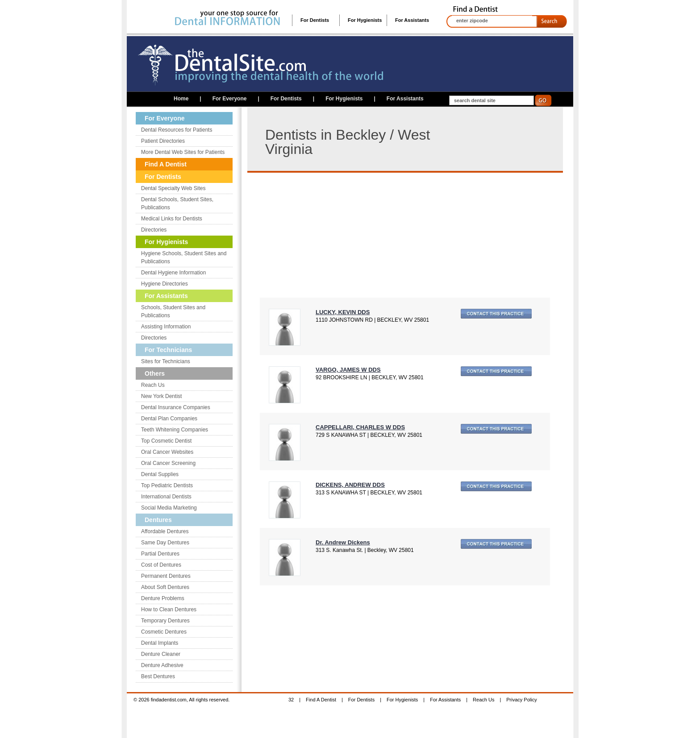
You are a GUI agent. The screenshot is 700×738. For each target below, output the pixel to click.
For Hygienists (365, 20)
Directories (154, 230)
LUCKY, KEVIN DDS (343, 312)
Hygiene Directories (165, 284)
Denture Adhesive (162, 665)
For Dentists (315, 20)
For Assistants (412, 20)
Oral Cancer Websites (167, 452)
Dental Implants (160, 643)
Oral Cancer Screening (168, 463)
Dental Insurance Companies (176, 407)
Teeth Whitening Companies (175, 430)
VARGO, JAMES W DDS (348, 370)
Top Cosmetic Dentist (166, 441)
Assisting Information (166, 327)
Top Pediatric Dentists (167, 485)
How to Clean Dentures (169, 609)
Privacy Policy (521, 700)
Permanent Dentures (166, 576)
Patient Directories (163, 141)
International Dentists (166, 497)
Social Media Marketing (169, 508)
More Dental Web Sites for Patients (183, 152)
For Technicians (168, 350)
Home (181, 99)
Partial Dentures (160, 554)
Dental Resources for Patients (177, 130)
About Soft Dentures (165, 587)
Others (155, 373)
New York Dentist (161, 396)
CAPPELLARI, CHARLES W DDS (360, 427)
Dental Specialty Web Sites (173, 188)
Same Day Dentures (165, 543)
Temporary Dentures (165, 621)
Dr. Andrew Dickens (343, 542)
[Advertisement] (335, 235)
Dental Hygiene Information (173, 273)
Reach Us (153, 385)
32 (291, 700)
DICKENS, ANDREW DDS (350, 485)
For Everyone (230, 99)
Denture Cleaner (161, 654)
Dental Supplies (160, 474)
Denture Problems (163, 598)
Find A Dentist (166, 164)
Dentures (158, 520)
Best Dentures (158, 676)
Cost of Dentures (161, 565)
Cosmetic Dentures (164, 632)
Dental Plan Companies (169, 419)
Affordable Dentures (165, 531)
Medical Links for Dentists (172, 219)
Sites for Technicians (166, 361)
